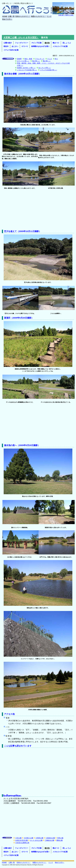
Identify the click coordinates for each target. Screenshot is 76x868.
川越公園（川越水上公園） (66, 15)
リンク (49, 16)
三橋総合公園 (49, 840)
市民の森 (60, 838)
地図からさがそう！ (38, 16)
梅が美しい (47, 61)
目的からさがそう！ (23, 16)
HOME (5, 16)
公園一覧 (11, 16)
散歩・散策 (28, 59)
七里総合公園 (50, 838)
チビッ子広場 (36, 43)
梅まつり (56, 43)
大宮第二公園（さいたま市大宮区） (21, 38)
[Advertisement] (38, 28)
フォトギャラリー (22, 43)
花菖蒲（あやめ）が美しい (26, 68)
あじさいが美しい (45, 68)
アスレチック (40, 59)
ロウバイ (25, 46)
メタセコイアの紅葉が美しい (27, 70)
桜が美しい (36, 61)
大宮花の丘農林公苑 (22, 843)
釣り (56, 59)
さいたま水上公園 (36, 840)
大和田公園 (39, 838)
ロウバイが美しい (23, 61)
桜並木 (6, 46)
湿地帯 (19, 59)
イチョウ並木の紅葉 (11, 50)
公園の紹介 (8, 43)
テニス (50, 59)
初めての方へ (7, 19)
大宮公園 (18, 838)
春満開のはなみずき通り (40, 46)
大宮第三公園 (28, 838)
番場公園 (59, 840)
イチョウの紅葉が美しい (49, 70)
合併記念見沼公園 (21, 840)
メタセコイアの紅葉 (60, 46)
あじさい (15, 46)
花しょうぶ (67, 43)
